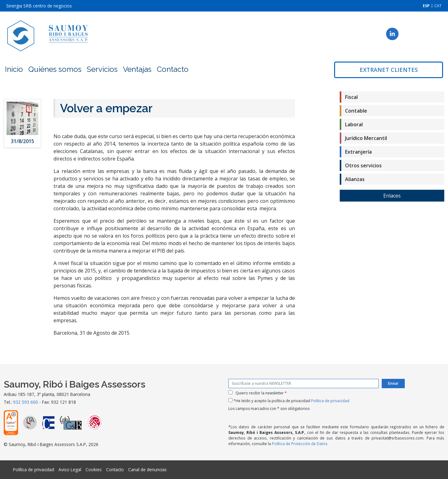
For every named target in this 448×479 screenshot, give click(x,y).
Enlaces (392, 196)
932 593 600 (26, 402)
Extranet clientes (389, 70)
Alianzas (355, 179)
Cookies (94, 470)
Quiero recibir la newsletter (261, 393)
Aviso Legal (70, 470)
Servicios (102, 69)
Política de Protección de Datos (300, 444)
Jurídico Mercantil (366, 138)
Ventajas (137, 69)
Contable (356, 111)
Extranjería (358, 152)
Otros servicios (363, 165)
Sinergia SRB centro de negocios (39, 6)
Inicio (14, 69)
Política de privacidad (330, 401)
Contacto (173, 69)
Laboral (354, 124)
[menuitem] (426, 6)
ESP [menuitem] (426, 6)
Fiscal (351, 97)
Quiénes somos (55, 69)
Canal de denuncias (147, 470)
